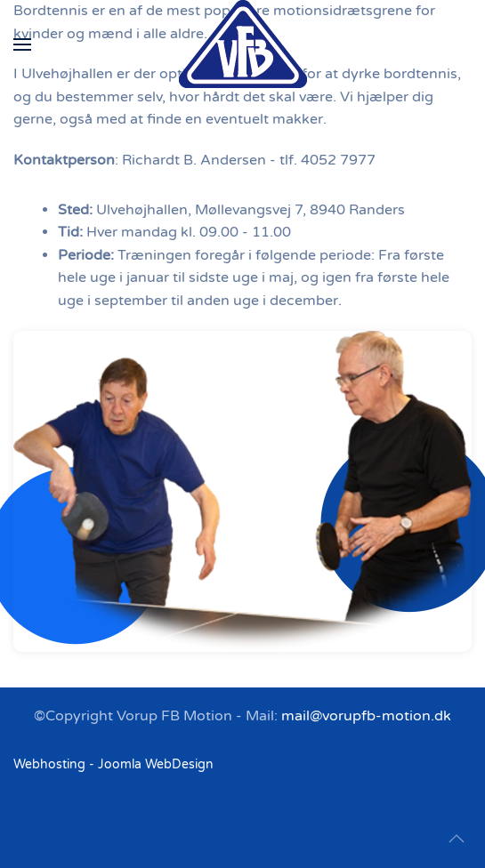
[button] (22, 44)
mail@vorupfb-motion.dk (366, 716)
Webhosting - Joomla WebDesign (113, 764)
